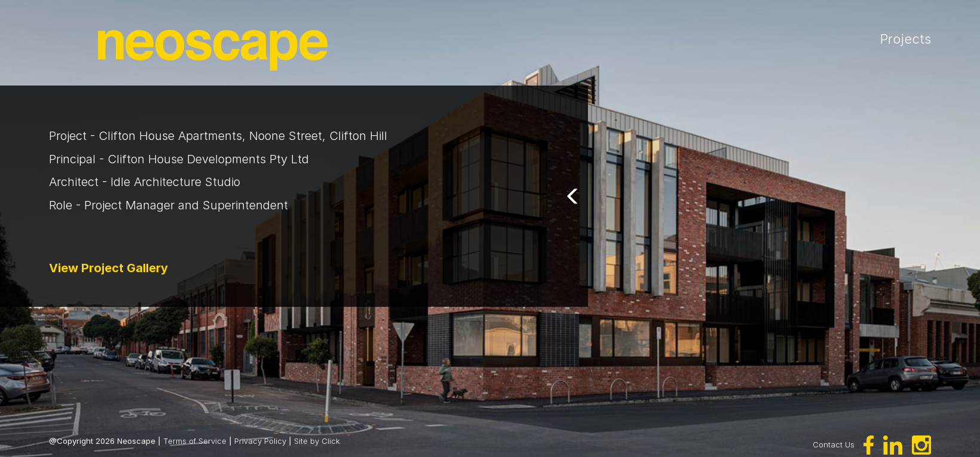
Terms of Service (195, 441)
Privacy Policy (260, 441)
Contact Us (834, 444)
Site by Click (317, 441)
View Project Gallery (108, 268)
